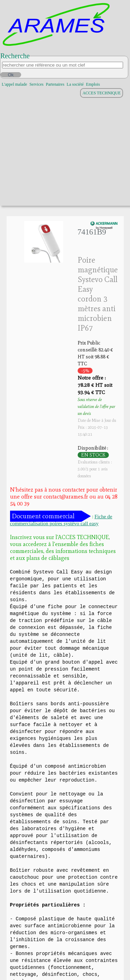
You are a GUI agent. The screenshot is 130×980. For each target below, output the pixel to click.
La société (75, 84)
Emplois (93, 84)
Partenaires (55, 84)
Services (37, 84)
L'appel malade (14, 84)
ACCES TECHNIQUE (102, 93)
